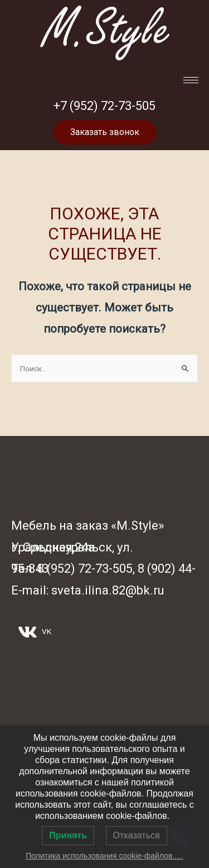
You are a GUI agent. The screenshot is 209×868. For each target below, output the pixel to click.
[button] (105, 132)
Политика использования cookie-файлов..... (104, 856)
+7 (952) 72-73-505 (104, 106)
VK (35, 632)
